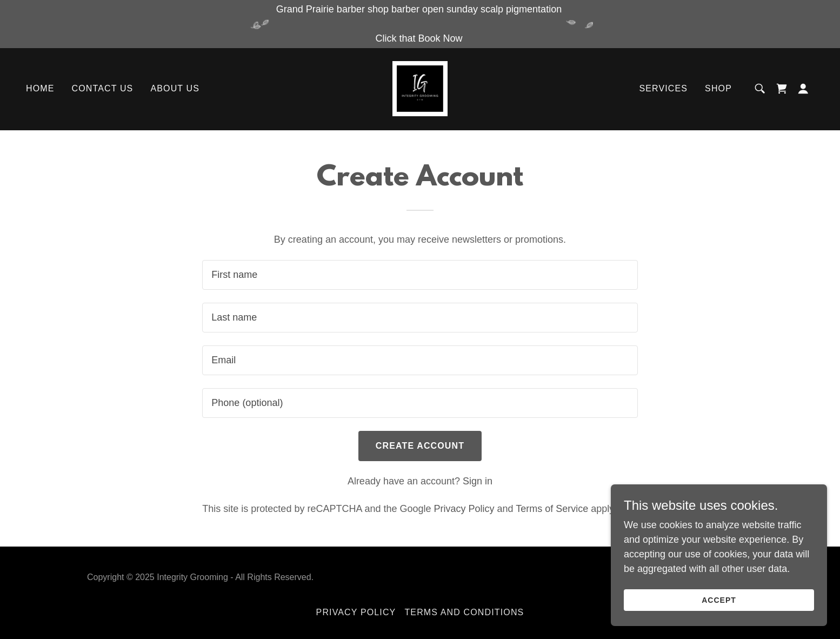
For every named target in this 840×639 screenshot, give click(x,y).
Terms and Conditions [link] (464, 612)
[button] (803, 89)
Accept (719, 600)
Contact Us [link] (103, 89)
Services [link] (663, 89)
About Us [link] (175, 89)
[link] (420, 89)
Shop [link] (718, 89)
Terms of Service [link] (552, 509)
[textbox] (420, 275)
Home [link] (40, 89)
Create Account (420, 446)
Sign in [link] (478, 481)
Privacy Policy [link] (464, 509)
